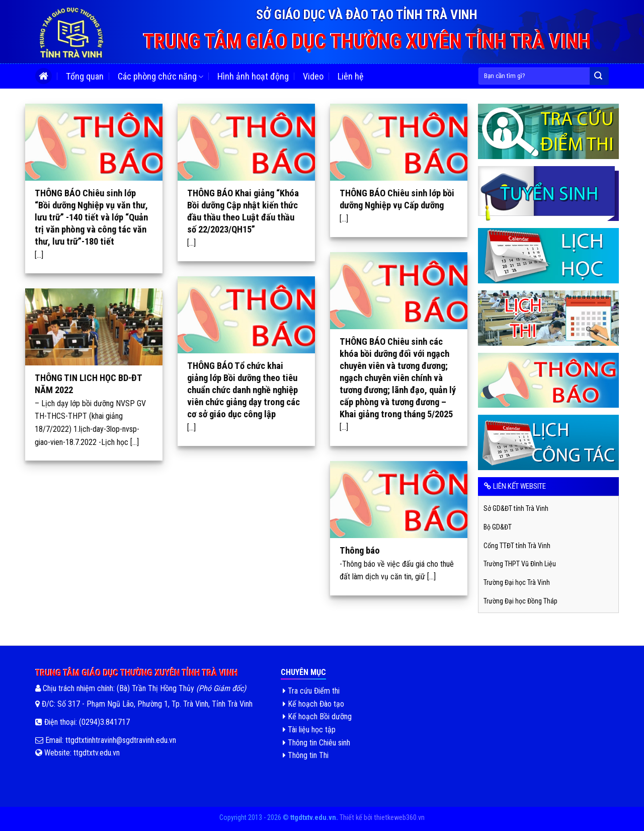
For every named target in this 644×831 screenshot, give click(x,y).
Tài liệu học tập (309, 730)
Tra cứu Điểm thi (311, 691)
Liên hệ (350, 77)
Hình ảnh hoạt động (253, 77)
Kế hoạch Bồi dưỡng (317, 716)
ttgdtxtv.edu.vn (97, 753)
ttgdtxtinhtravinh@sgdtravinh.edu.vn (120, 740)
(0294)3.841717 (104, 722)
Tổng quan (85, 77)
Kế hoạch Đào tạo (313, 704)
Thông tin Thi (306, 755)
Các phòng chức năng (160, 77)
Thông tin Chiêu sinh (316, 743)
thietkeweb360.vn (399, 818)
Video (313, 77)
